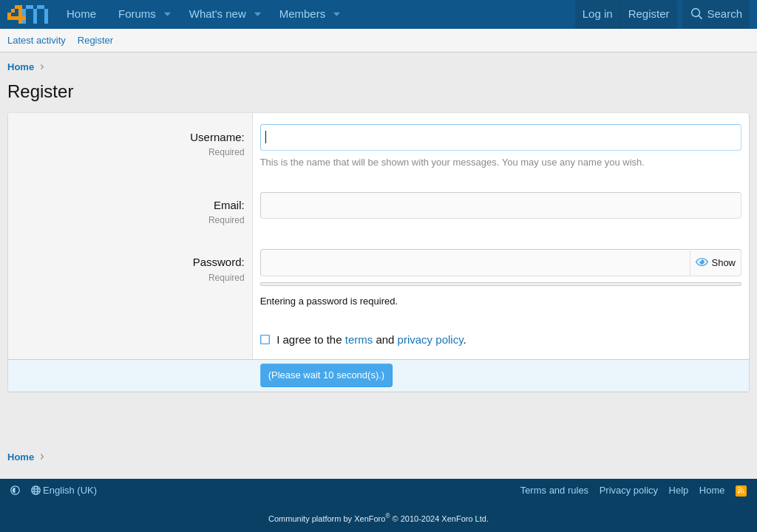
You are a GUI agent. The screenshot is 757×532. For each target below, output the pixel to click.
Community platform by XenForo (378, 519)
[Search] (716, 14)
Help (679, 490)
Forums (137, 14)
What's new (218, 14)
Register (95, 40)
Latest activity (37, 40)
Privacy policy (629, 490)
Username (215, 137)
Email (228, 205)
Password (217, 262)
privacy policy (431, 340)
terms (359, 340)
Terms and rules (554, 490)
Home (81, 14)
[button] (168, 14)
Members (303, 14)
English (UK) (64, 490)
